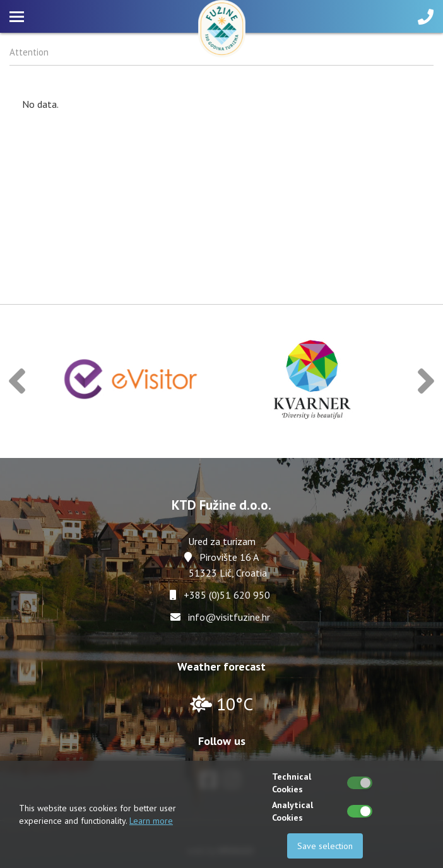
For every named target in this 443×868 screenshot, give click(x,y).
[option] (132, 381)
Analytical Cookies (292, 811)
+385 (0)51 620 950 (227, 595)
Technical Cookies (292, 783)
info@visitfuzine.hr (229, 617)
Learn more (151, 821)
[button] (17, 381)
